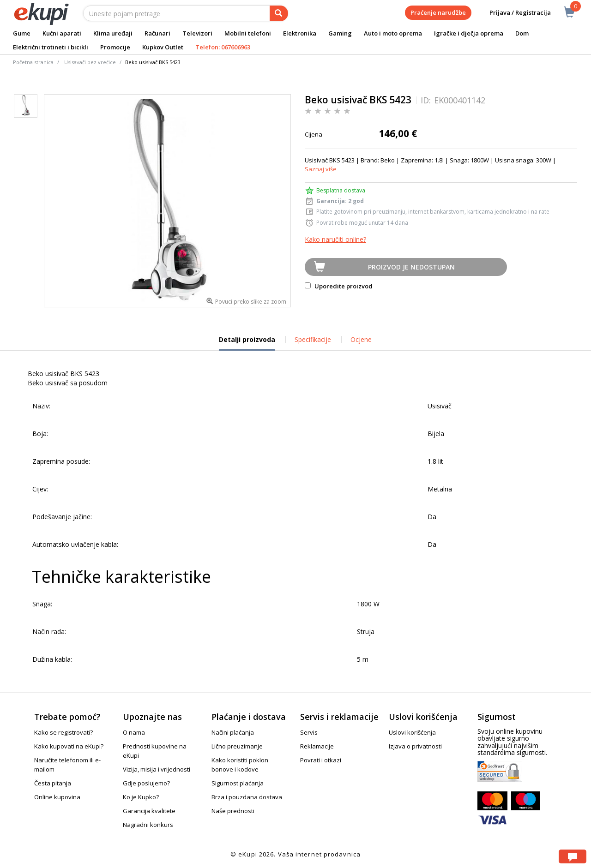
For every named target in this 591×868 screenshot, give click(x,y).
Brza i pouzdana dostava (247, 797)
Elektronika (300, 33)
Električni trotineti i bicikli (51, 47)
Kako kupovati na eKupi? (69, 746)
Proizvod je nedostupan (411, 267)
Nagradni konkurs (148, 825)
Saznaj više (321, 169)
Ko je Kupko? (141, 797)
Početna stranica (33, 62)
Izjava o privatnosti (415, 746)
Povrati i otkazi (321, 760)
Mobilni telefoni (248, 33)
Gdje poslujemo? (146, 783)
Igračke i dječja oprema (469, 33)
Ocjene (361, 339)
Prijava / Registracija (514, 13)
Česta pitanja (53, 783)
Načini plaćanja (233, 732)
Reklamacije (317, 746)
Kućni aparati (62, 33)
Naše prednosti (233, 811)
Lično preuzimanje (237, 746)
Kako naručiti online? (335, 239)
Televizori (197, 33)
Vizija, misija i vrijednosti (157, 769)
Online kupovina (57, 797)
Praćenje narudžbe (438, 12)
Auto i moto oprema (393, 33)
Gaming (340, 33)
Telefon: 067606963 (223, 47)
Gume (22, 33)
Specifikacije (313, 339)
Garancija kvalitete (149, 811)
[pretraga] (279, 13)
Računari (157, 33)
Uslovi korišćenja (412, 732)
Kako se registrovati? (63, 732)
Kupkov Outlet (163, 47)
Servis (309, 732)
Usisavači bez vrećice (90, 62)
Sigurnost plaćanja (238, 783)
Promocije (115, 47)
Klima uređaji (113, 33)
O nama (134, 732)
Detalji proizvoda (247, 343)
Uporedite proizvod (339, 286)
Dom (522, 33)
